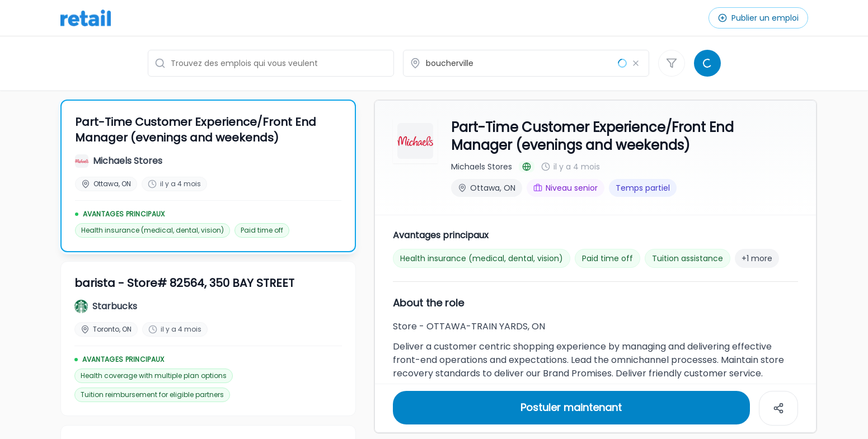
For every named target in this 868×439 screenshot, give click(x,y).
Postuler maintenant (571, 406)
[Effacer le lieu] (636, 63)
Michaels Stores (482, 166)
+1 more (757, 257)
